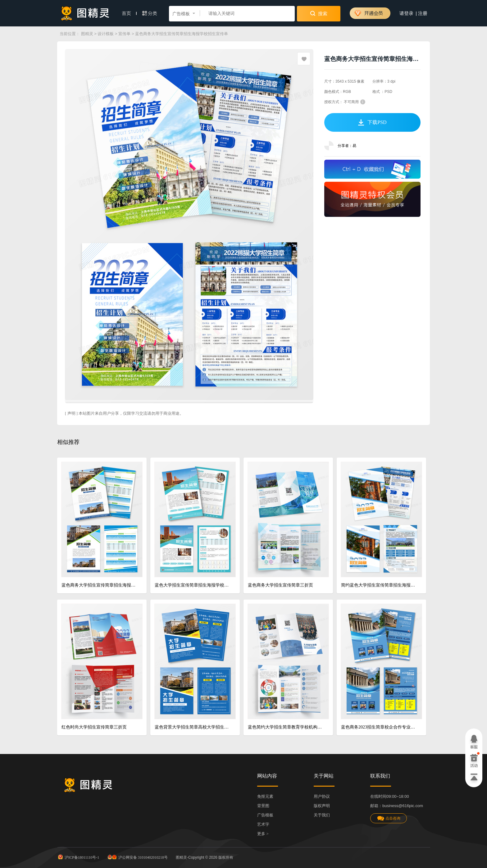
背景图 (263, 806)
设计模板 (106, 34)
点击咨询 (389, 818)
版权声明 (322, 806)
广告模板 (265, 815)
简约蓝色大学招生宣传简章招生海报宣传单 (379, 585)
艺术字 (263, 824)
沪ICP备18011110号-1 (78, 857)
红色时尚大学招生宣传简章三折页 (94, 727)
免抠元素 (265, 796)
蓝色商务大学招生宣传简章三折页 (280, 585)
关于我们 (322, 815)
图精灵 (87, 34)
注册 (423, 13)
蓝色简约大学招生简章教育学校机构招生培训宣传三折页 (286, 727)
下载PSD (372, 122)
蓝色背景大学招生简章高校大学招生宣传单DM (193, 727)
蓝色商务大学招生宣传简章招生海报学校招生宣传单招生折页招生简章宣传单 (100, 585)
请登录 (406, 13)
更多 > (263, 834)
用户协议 (322, 796)
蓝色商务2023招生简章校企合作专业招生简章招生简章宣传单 (379, 727)
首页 (129, 13)
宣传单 (124, 34)
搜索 (319, 13)
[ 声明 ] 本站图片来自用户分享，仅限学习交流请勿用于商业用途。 (124, 413)
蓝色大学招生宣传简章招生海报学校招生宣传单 (193, 585)
